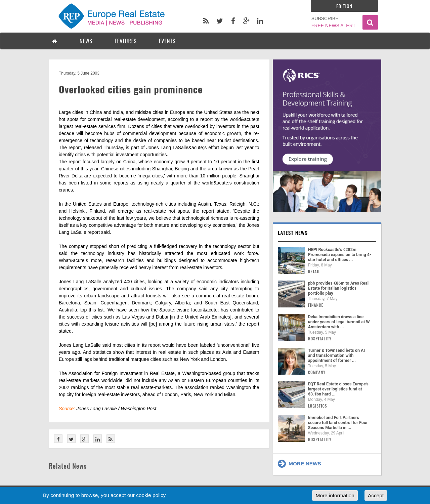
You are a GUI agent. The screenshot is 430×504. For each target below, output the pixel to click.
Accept (376, 495)
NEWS (86, 41)
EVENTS (167, 41)
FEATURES (126, 41)
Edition (344, 6)
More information (335, 495)
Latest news (293, 233)
